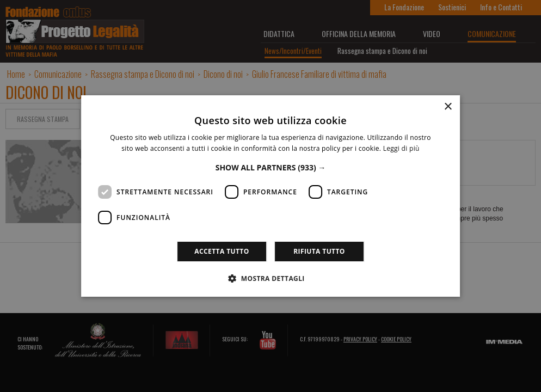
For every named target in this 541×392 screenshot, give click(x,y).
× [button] (448, 107)
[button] (271, 167)
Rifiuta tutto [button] (319, 251)
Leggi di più (401, 148)
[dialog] (270, 196)
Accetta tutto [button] (222, 251)
